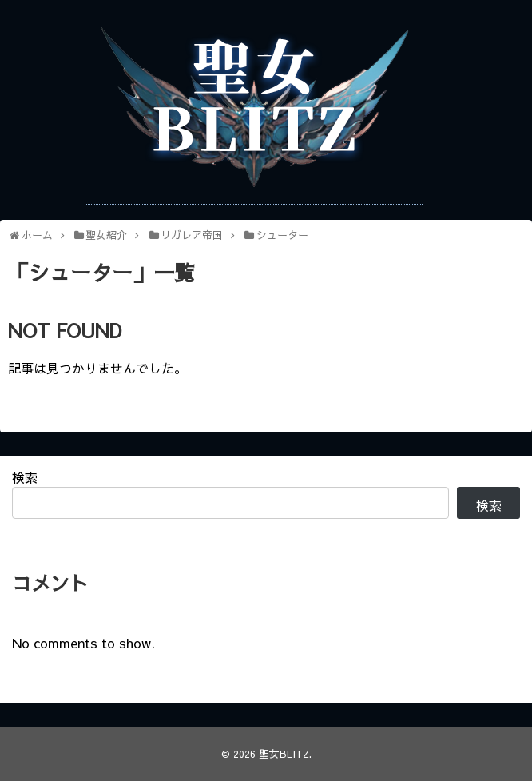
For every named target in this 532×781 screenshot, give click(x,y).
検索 (25, 477)
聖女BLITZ (284, 753)
